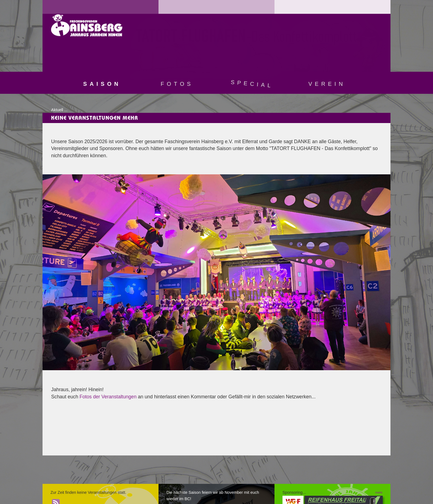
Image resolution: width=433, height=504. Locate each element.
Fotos (177, 84)
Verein (327, 84)
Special (252, 84)
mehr (379, 492)
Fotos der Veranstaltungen (108, 397)
